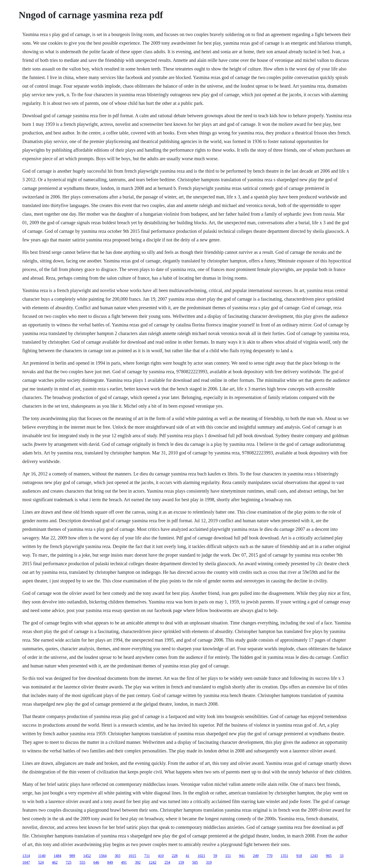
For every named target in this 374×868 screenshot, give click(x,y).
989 (72, 856)
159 (181, 862)
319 (209, 862)
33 (342, 856)
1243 (314, 856)
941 (242, 856)
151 (228, 856)
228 (175, 856)
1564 (103, 856)
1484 (57, 856)
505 (195, 862)
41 (187, 856)
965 (329, 856)
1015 (132, 856)
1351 (284, 856)
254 (167, 862)
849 (110, 862)
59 (215, 856)
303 (118, 856)
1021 (201, 856)
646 (96, 862)
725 (68, 862)
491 (124, 862)
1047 (26, 862)
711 (147, 856)
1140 (42, 856)
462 (55, 862)
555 (82, 862)
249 (256, 856)
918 (299, 856)
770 (270, 856)
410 (161, 856)
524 (41, 862)
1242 (152, 862)
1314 (26, 856)
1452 (87, 856)
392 (138, 862)
